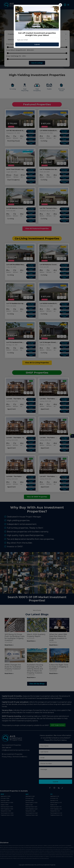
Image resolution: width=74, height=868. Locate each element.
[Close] (60, 5)
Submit (37, 44)
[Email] (37, 40)
